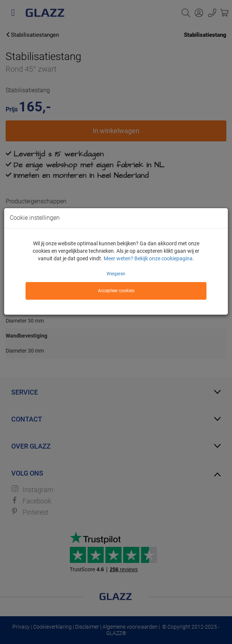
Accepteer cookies (116, 291)
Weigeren (116, 274)
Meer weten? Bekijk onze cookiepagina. (149, 258)
